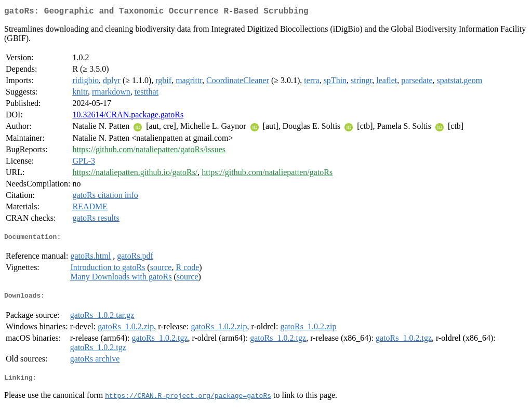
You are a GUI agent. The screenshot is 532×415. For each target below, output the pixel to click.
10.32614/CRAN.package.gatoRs (128, 117)
